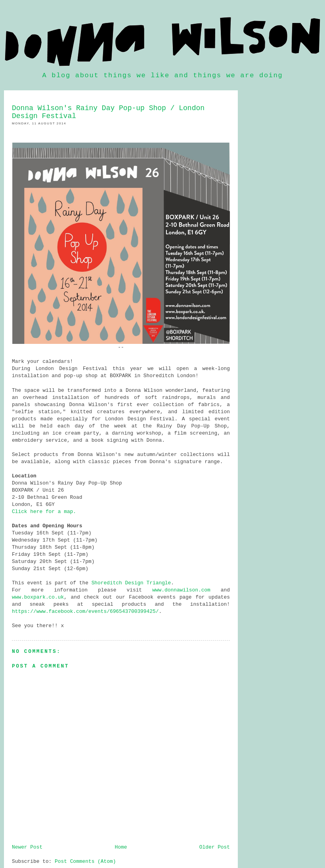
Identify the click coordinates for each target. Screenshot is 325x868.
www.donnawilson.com (181, 590)
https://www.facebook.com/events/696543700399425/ (85, 611)
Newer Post (27, 847)
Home (121, 847)
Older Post (215, 847)
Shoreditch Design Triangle (131, 583)
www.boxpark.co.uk (38, 597)
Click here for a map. (44, 512)
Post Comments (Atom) (85, 861)
